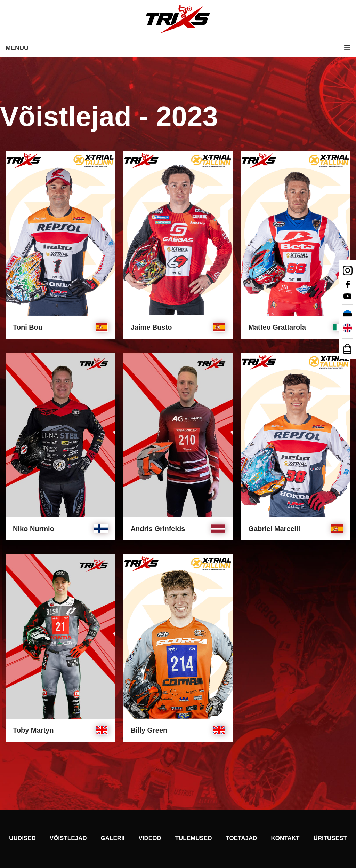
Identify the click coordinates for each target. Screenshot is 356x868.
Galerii (113, 838)
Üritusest (330, 838)
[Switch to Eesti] (347, 315)
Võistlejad (68, 838)
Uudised (22, 838)
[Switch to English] (347, 328)
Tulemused (194, 838)
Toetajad (241, 838)
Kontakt (285, 838)
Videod (150, 838)
